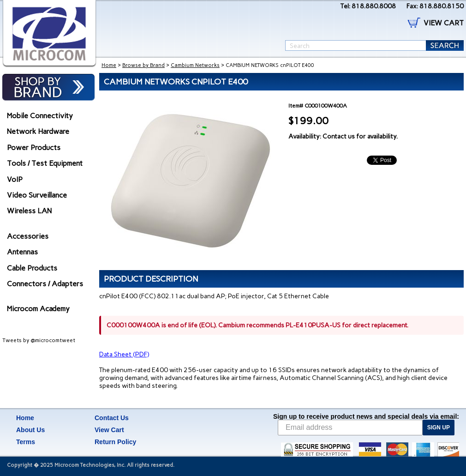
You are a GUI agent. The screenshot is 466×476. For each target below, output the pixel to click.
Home (109, 65)
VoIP (15, 179)
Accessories (28, 236)
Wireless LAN (29, 211)
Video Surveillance (37, 195)
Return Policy (115, 442)
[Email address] (350, 428)
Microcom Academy (38, 309)
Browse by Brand (143, 65)
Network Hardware (38, 131)
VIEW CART (444, 23)
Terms (26, 442)
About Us (30, 430)
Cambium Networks (195, 65)
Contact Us (112, 418)
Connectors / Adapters (45, 284)
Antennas (22, 252)
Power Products (34, 148)
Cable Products (32, 268)
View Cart (109, 430)
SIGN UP (439, 428)
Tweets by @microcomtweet (39, 340)
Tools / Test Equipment (45, 163)
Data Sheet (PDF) (124, 354)
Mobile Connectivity (40, 116)
